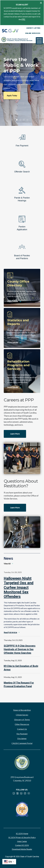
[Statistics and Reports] (22, 328)
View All (7, 564)
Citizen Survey (22, 715)
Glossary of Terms (22, 719)
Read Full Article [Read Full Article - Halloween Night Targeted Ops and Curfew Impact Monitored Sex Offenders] (10, 632)
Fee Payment (22, 734)
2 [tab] (20, 120)
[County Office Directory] (22, 288)
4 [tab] (27, 120)
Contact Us (22, 729)
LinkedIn (21, 793)
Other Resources (22, 724)
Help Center (22, 841)
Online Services (33, 33)
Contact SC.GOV (22, 845)
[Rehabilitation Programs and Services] (22, 371)
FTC (23, 19)
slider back (13, 120)
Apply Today (12, 95)
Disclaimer (22, 738)
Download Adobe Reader (22, 849)
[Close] (41, 3)
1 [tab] (17, 120)
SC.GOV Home (22, 833)
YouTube (29, 793)
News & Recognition (22, 710)
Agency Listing (33, 28)
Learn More (15, 434)
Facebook (14, 793)
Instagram (25, 793)
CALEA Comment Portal (22, 743)
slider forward (31, 120)
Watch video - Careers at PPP (22, 458)
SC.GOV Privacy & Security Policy (22, 837)
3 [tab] (24, 120)
